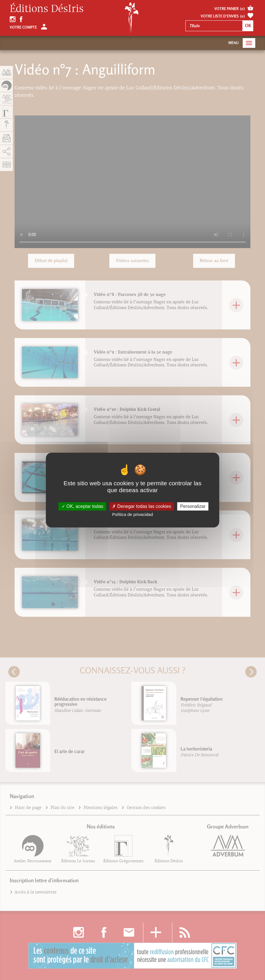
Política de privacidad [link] (133, 514)
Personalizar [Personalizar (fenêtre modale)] (193, 506)
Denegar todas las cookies (142, 506)
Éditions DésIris (47, 9)
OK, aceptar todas (82, 506)
